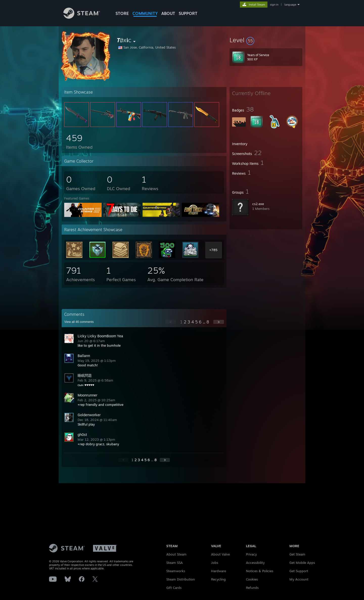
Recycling (218, 579)
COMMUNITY (145, 13)
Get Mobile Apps (302, 563)
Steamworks (176, 571)
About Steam (176, 554)
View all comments (79, 322)
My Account (299, 579)
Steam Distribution (181, 579)
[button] (266, 40)
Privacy (251, 554)
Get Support (299, 571)
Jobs (215, 563)
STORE (122, 13)
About (168, 13)
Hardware (219, 571)
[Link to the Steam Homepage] (85, 17)
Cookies (252, 579)
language (290, 5)
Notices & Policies (260, 571)
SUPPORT (188, 13)
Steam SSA (175, 563)
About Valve (220, 554)
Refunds (252, 588)
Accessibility (255, 563)
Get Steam (297, 554)
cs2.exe (258, 204)
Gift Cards (174, 588)
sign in (274, 5)
